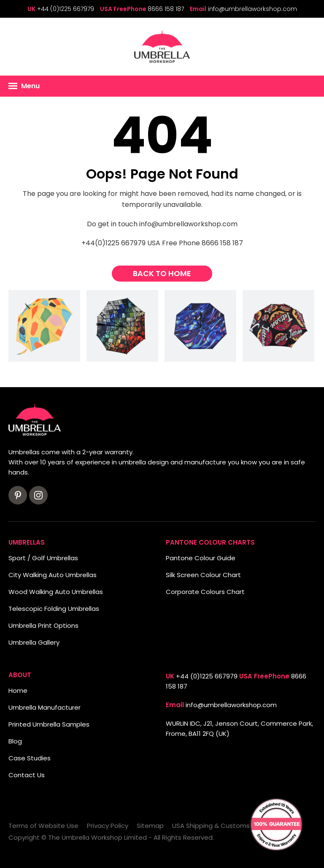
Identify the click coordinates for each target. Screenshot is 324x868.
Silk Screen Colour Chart (203, 575)
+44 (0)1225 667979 (66, 9)
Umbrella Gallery (34, 642)
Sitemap (150, 826)
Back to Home (162, 273)
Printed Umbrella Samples (49, 724)
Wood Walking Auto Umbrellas (56, 592)
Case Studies (30, 758)
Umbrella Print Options (43, 625)
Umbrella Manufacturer (45, 707)
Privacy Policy (108, 826)
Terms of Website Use (43, 826)
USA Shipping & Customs (211, 826)
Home (18, 690)
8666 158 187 (166, 9)
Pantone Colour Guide (201, 558)
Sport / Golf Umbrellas (43, 558)
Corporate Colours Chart (205, 592)
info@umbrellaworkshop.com (252, 9)
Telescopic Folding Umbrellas (54, 609)
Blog (15, 741)
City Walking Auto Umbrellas (53, 575)
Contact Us (27, 775)
